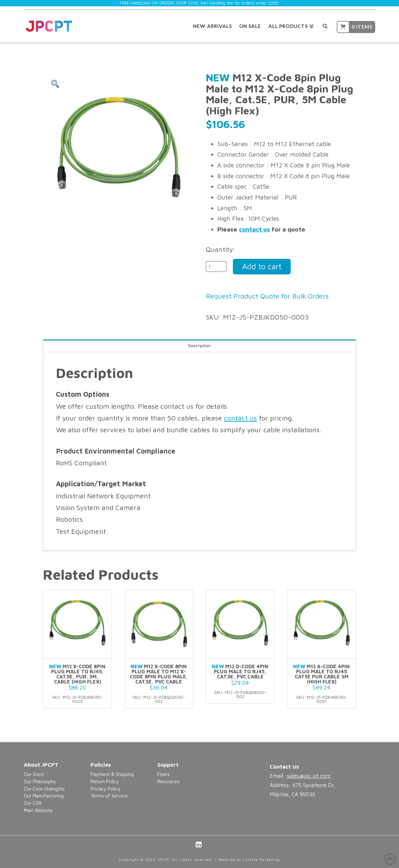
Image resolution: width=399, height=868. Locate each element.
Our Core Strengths (44, 789)
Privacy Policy (105, 789)
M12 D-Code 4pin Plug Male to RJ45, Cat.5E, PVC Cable (240, 671)
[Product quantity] (216, 266)
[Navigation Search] (325, 25)
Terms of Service (109, 796)
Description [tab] (199, 345)
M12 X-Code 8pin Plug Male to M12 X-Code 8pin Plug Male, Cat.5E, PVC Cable (159, 674)
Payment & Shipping (112, 774)
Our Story (34, 774)
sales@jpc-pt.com (309, 776)
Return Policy (105, 781)
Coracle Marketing (261, 859)
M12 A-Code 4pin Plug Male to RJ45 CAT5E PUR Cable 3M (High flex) (321, 674)
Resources (168, 781)
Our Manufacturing (44, 796)
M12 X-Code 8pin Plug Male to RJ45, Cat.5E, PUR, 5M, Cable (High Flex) (77, 674)
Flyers (163, 774)
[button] (55, 84)
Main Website (38, 810)
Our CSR (33, 803)
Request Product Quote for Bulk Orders (267, 296)
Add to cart (262, 266)
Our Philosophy (40, 781)
